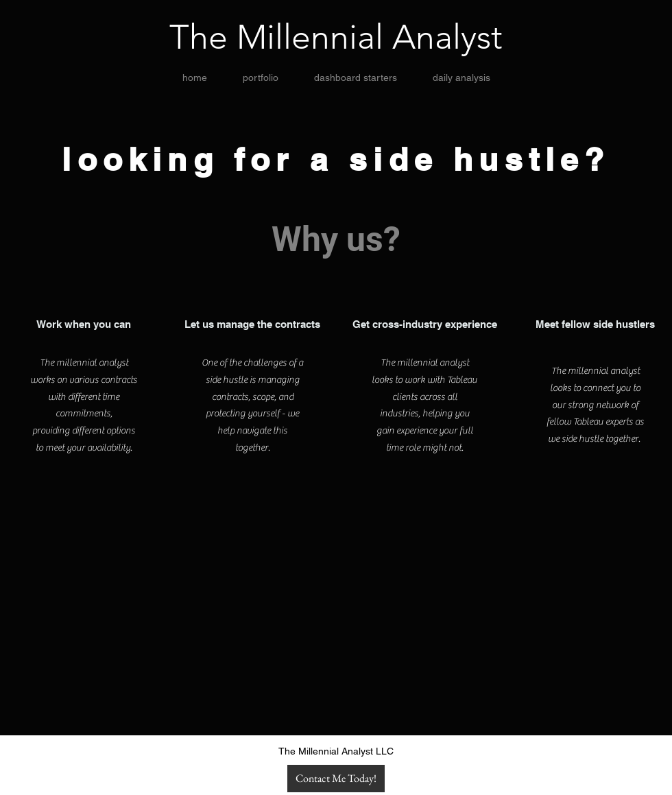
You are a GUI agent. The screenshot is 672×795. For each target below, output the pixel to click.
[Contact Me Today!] (336, 779)
